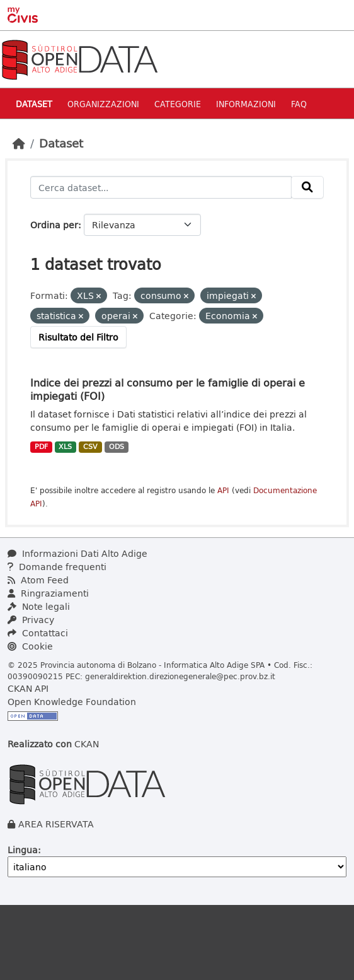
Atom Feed (38, 580)
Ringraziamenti (48, 593)
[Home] (19, 143)
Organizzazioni (103, 104)
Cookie (30, 646)
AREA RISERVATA (56, 824)
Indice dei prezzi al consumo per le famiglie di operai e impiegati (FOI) (168, 389)
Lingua (23, 850)
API (223, 490)
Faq (299, 104)
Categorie (178, 104)
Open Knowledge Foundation (72, 702)
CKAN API (28, 688)
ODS (117, 446)
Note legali (39, 606)
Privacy (31, 620)
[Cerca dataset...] (161, 187)
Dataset (34, 104)
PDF (41, 446)
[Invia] (307, 187)
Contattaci (38, 633)
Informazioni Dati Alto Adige (77, 553)
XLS (65, 446)
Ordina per (54, 225)
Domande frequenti (57, 567)
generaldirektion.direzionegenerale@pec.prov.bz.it (180, 676)
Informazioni (246, 104)
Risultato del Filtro (78, 337)
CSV (90, 446)
